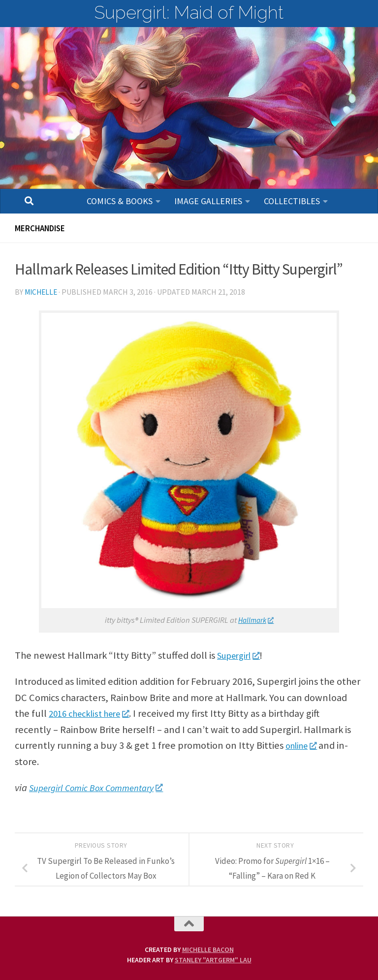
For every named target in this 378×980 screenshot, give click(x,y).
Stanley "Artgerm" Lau (213, 960)
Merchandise (43, 228)
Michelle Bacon (208, 949)
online (304, 745)
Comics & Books (120, 201)
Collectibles (292, 201)
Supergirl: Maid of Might (189, 12)
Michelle (42, 292)
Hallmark (256, 620)
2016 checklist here (94, 713)
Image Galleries (208, 201)
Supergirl (242, 655)
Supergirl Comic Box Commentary (102, 788)
